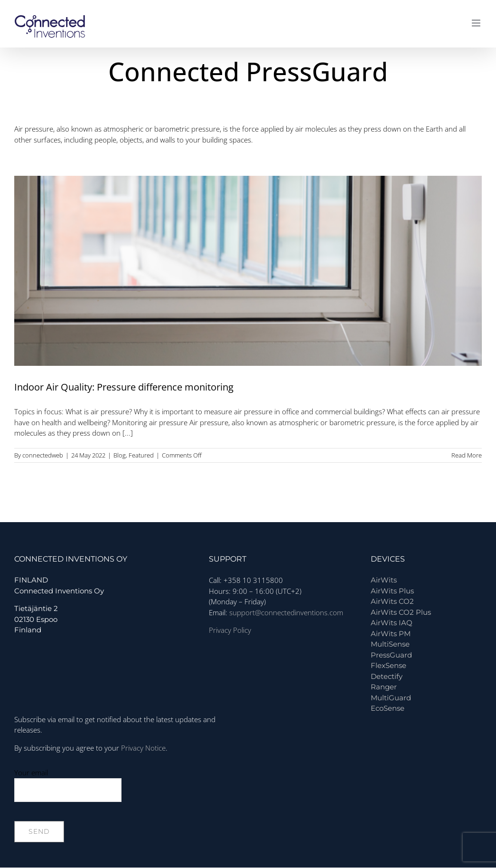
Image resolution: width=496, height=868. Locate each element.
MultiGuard (391, 698)
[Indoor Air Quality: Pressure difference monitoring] (248, 271)
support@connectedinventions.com (286, 612)
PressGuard (391, 655)
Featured (141, 455)
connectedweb (43, 455)
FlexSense (388, 665)
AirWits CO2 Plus (401, 612)
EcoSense (388, 708)
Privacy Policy (230, 630)
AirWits (384, 580)
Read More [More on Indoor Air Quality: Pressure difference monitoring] (467, 455)
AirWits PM (391, 634)
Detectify (387, 676)
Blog (120, 455)
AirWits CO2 (392, 601)
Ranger (384, 687)
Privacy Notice (143, 748)
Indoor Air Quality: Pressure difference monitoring (124, 387)
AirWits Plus (392, 591)
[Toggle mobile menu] (477, 23)
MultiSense (390, 644)
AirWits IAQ (392, 623)
